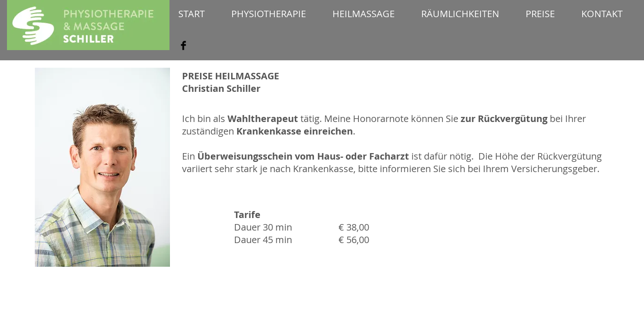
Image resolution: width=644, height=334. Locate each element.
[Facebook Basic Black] (183, 45)
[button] (269, 14)
